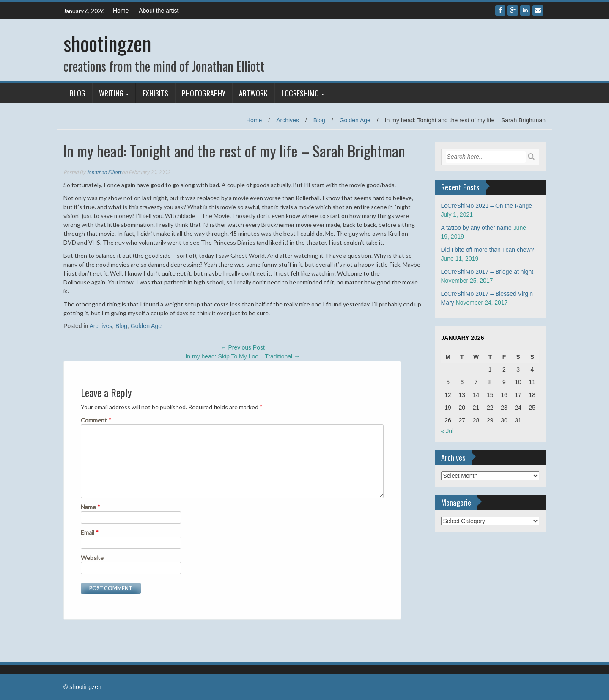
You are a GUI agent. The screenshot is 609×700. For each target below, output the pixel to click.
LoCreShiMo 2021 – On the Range (487, 206)
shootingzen (107, 43)
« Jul (447, 431)
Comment (96, 420)
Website (92, 558)
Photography (204, 93)
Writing (111, 93)
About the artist (159, 11)
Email (90, 532)
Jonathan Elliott (104, 172)
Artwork (253, 93)
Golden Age (355, 120)
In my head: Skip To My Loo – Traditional (243, 356)
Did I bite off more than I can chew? (488, 250)
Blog (78, 93)
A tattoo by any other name (476, 228)
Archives (288, 120)
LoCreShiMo (300, 93)
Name (91, 507)
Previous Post (243, 347)
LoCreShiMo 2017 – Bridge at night (487, 272)
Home (121, 11)
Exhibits (155, 93)
